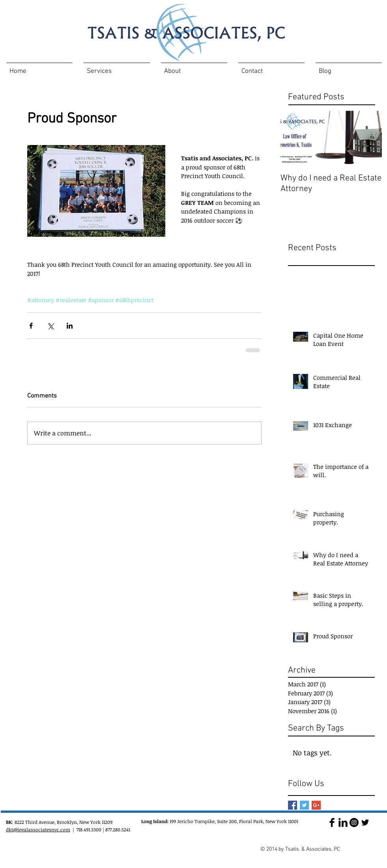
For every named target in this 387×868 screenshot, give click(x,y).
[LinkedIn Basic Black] (343, 822)
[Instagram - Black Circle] (354, 822)
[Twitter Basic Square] (304, 805)
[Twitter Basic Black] (365, 822)
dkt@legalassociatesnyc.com (38, 829)
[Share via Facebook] (31, 326)
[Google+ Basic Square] (316, 805)
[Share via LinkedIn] (70, 326)
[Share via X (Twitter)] (50, 326)
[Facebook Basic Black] (332, 822)
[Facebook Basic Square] (293, 805)
